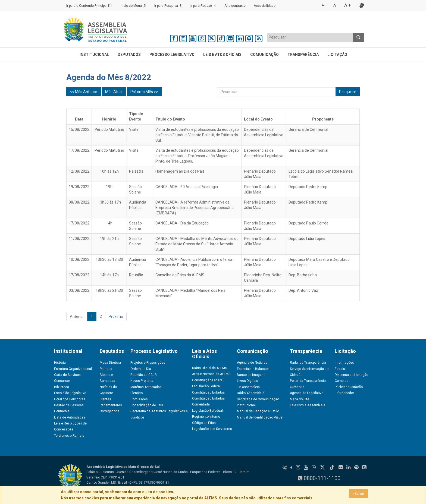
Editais (340, 369)
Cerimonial (62, 411)
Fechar (358, 493)
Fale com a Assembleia (308, 405)
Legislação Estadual (207, 411)
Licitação (337, 55)
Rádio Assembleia (251, 393)
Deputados (129, 55)
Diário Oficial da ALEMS (209, 368)
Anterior (77, 316)
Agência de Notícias (252, 363)
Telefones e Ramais (69, 436)
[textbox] (310, 37)
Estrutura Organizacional (73, 369)
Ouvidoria (297, 387)
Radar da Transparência (308, 363)
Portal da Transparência (308, 381)
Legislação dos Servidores (212, 429)
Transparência (303, 55)
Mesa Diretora (110, 363)
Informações (344, 363)
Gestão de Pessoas (69, 405)
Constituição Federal (208, 380)
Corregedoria (109, 411)
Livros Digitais (248, 381)
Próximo (116, 316)
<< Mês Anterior (84, 92)
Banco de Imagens (251, 375)
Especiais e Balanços (253, 369)
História (60, 363)
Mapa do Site (300, 399)
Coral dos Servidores (70, 399)
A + (348, 5)
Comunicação (264, 55)
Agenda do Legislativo (307, 393)
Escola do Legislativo (70, 393)
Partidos (106, 369)
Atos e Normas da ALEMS (211, 374)
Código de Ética (204, 423)
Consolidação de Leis (147, 405)
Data (79, 119)
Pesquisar (348, 92)
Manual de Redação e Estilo (258, 411)
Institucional (94, 55)
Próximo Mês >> (144, 92)
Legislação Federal (206, 386)
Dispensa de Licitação (351, 375)
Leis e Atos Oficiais (222, 55)
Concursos (62, 381)
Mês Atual (114, 92)
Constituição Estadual (209, 392)
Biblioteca (62, 387)
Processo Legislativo (172, 55)
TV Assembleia (248, 387)
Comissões (139, 399)
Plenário (137, 393)
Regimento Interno (206, 417)
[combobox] (310, 37)
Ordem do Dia (141, 369)
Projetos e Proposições (148, 363)
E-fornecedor (344, 393)
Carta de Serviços (67, 375)
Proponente (323, 119)
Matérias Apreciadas (146, 387)
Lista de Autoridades (70, 417)
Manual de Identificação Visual (260, 417)
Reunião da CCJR (144, 375)
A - (324, 5)
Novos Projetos (142, 381)
